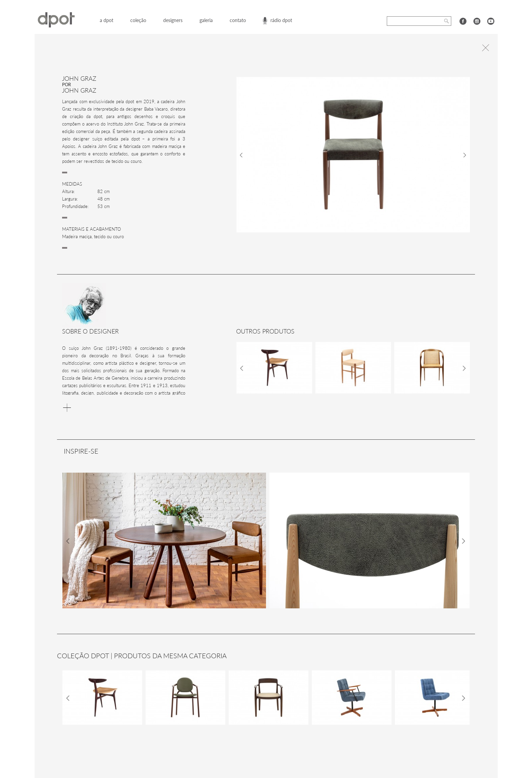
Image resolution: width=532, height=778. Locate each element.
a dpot (107, 20)
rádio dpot (281, 20)
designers (173, 20)
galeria (206, 20)
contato (238, 20)
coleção (138, 20)
